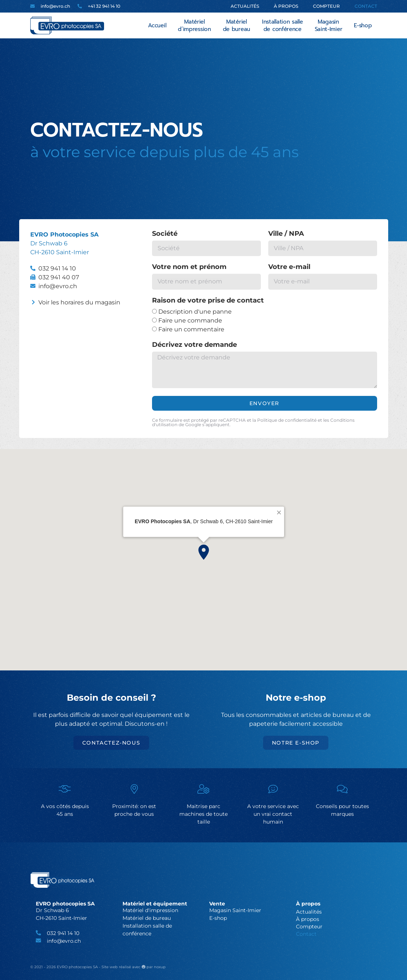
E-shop (363, 25)
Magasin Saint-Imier (329, 25)
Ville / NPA (286, 234)
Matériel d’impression (194, 25)
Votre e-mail (289, 267)
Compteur (326, 6)
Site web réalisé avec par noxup (134, 967)
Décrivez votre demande (194, 345)
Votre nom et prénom (189, 267)
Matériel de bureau (237, 25)
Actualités (245, 6)
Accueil (157, 25)
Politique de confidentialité (287, 420)
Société (165, 234)
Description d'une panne (195, 312)
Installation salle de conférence (282, 25)
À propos (286, 6)
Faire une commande (190, 320)
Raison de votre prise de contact (208, 301)
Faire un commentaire (191, 329)
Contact (366, 6)
